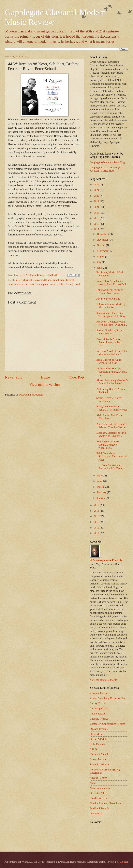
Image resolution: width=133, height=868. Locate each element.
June (100, 268)
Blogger (124, 862)
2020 (97, 213)
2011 (97, 533)
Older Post (76, 377)
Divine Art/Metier (99, 739)
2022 (97, 201)
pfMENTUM (97, 814)
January (101, 498)
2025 (97, 185)
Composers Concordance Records (107, 724)
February (102, 492)
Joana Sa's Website (100, 765)
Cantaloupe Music (99, 709)
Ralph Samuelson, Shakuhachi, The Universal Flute (111, 456)
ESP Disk (95, 749)
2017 (97, 229)
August (101, 257)
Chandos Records (99, 719)
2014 (97, 516)
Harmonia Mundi (99, 754)
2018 (97, 224)
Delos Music (96, 734)
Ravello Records (98, 798)
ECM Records (97, 744)
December (103, 234)
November (103, 240)
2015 (97, 511)
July (100, 262)
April (100, 481)
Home (45, 377)
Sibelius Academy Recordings (106, 803)
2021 (97, 207)
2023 (97, 196)
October (102, 245)
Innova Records (98, 759)
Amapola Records (99, 693)
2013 (97, 522)
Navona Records (98, 778)
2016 (97, 505)
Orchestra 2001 (98, 793)
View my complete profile (103, 680)
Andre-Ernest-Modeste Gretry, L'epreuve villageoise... (108, 445)
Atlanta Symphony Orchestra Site (107, 698)
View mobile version (45, 385)
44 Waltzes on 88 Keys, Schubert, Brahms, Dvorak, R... (112, 372)
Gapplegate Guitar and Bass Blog (107, 162)
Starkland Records (99, 808)
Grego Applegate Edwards (107, 560)
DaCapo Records (99, 729)
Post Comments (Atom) (32, 395)
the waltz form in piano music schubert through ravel (52, 284)
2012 (97, 528)
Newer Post (13, 377)
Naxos (93, 783)
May (100, 476)
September (103, 251)
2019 (97, 218)
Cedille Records (98, 714)
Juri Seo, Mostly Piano (108, 299)
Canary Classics (98, 703)
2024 (97, 190)
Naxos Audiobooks (100, 788)
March (101, 487)
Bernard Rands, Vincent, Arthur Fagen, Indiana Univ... (109, 342)
